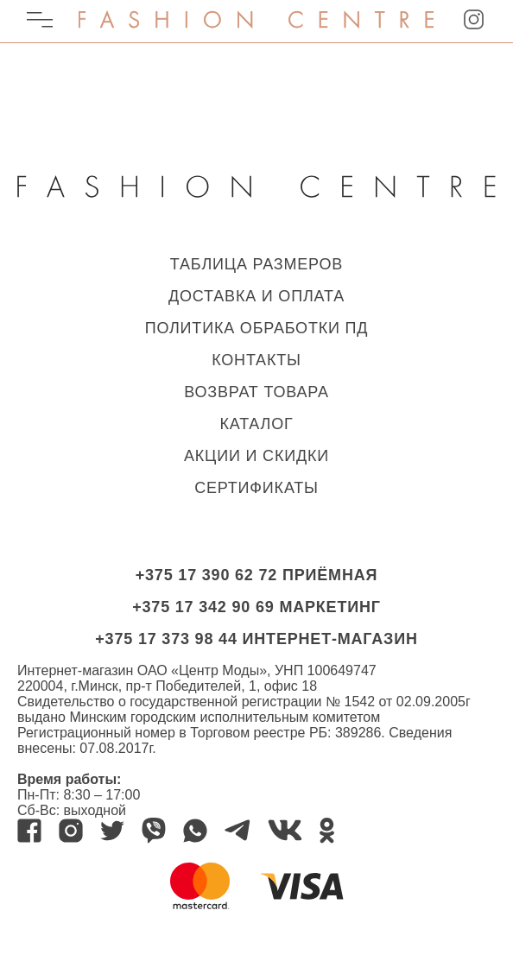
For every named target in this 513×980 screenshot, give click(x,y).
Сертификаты (256, 488)
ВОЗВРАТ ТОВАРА (256, 392)
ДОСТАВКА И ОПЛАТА (256, 296)
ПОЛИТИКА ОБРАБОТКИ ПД (257, 328)
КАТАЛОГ (256, 424)
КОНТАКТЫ (256, 360)
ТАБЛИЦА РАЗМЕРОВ (256, 264)
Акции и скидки (256, 456)
